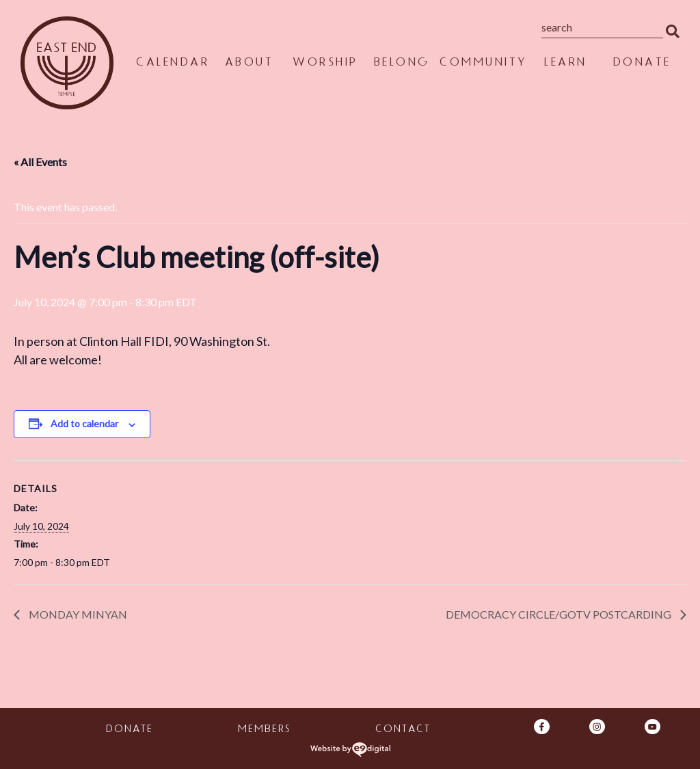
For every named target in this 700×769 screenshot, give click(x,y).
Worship (325, 64)
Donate (642, 64)
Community (483, 64)
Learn (565, 64)
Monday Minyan (77, 614)
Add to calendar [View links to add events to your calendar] (84, 423)
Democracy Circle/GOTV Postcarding (560, 614)
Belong (401, 64)
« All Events (40, 162)
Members (264, 730)
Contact (402, 730)
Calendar (172, 64)
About (249, 64)
